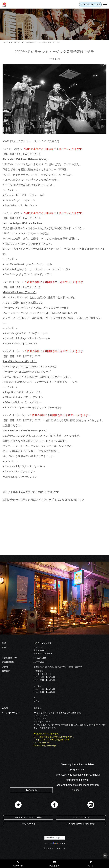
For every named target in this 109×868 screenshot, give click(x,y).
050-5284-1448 (40, 658)
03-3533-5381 (39, 662)
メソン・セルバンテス (81, 817)
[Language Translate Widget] (55, 838)
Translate (59, 843)
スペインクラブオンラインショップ (81, 824)
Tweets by (31, 790)
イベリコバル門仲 (28, 824)
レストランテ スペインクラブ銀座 (28, 817)
